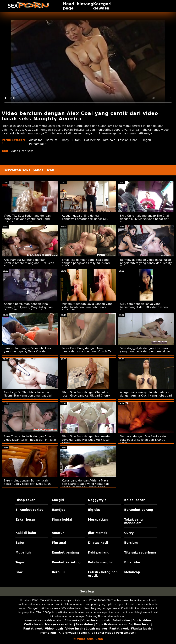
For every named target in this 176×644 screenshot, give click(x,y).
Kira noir (110, 140)
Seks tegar (88, 591)
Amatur (58, 533)
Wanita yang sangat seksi (102, 608)
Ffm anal (59, 543)
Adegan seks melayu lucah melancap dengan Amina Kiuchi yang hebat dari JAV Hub (146, 396)
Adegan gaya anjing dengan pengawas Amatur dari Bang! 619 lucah (85, 219)
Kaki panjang (99, 552)
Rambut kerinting (66, 562)
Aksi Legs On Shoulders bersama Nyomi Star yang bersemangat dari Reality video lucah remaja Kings (28, 396)
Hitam (77, 140)
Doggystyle (97, 500)
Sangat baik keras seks (44, 608)
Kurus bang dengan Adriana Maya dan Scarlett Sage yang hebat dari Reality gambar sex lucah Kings (85, 484)
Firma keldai (62, 520)
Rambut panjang (65, 552)
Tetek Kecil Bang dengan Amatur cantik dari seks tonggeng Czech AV (87, 350)
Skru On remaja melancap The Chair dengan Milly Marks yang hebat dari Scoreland (145, 219)
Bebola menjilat (101, 562)
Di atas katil (98, 543)
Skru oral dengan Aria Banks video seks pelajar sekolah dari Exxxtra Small (144, 440)
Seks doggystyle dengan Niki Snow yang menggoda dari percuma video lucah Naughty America (145, 351)
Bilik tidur (132, 562)
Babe (20, 543)
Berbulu (58, 572)
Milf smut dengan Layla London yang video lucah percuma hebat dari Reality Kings (87, 307)
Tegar (20, 562)
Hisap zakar (25, 500)
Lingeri (147, 140)
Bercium (52, 140)
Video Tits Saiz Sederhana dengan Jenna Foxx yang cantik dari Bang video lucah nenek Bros (27, 219)
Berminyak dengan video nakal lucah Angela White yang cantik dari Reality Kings (146, 263)
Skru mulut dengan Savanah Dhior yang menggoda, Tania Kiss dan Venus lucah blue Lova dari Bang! (27, 351)
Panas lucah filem (101, 600)
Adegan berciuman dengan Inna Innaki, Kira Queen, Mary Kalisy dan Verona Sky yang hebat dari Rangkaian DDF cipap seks (28, 309)
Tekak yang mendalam (134, 521)
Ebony (65, 140)
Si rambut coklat (29, 510)
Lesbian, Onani (129, 140)
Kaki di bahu (26, 533)
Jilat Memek (92, 140)
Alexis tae (36, 140)
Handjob (59, 510)
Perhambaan (38, 144)
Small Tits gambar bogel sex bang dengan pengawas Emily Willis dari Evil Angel (86, 263)
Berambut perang (139, 510)
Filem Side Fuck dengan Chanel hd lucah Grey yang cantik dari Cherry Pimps (86, 396)
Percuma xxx (41, 600)
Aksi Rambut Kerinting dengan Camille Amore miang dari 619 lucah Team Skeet (29, 263)
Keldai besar (134, 500)
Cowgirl (58, 500)
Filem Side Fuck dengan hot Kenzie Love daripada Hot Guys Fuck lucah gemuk (86, 440)
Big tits (94, 510)
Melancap (132, 572)
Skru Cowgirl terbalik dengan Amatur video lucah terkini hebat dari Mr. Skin (30, 438)
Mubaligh (23, 552)
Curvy (129, 533)
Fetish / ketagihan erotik (103, 574)
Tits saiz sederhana (140, 552)
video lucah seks (22, 151)
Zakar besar (25, 520)
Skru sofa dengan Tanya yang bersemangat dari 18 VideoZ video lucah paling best (144, 307)
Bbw (19, 572)
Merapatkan (98, 520)
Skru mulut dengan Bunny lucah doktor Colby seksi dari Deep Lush (27, 482)
